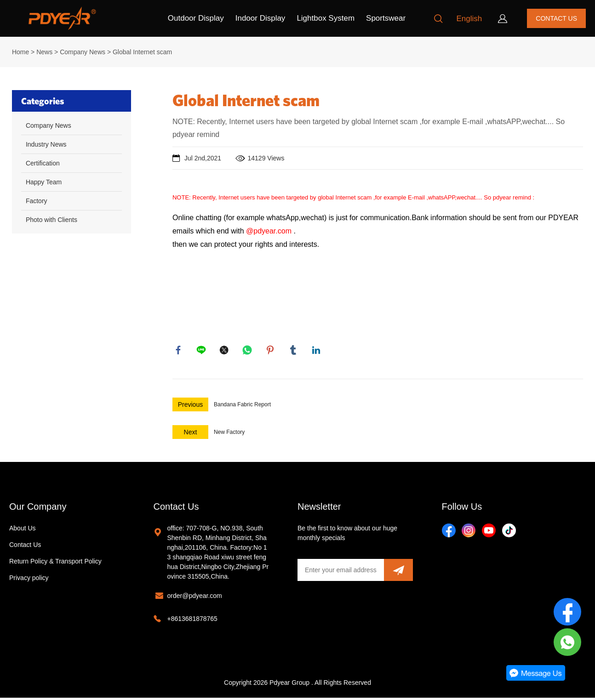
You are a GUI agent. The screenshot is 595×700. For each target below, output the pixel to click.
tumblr (294, 351)
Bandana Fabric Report (242, 407)
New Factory (229, 434)
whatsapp (248, 351)
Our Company (38, 509)
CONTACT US (556, 18)
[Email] (341, 572)
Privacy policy (29, 580)
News (44, 52)
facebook (179, 351)
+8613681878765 (192, 621)
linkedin (317, 351)
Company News (83, 52)
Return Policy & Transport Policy (55, 563)
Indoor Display (260, 18)
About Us (23, 530)
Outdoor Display (196, 18)
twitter (225, 351)
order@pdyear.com (195, 598)
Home (20, 52)
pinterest (271, 351)
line (202, 351)
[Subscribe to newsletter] (398, 572)
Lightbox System (326, 18)
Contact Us (25, 547)
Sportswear (386, 18)
